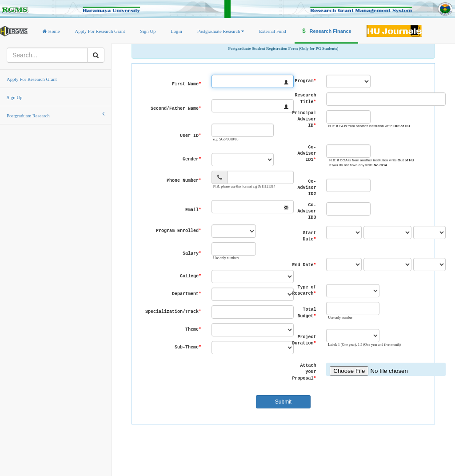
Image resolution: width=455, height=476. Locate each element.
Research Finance (326, 31)
